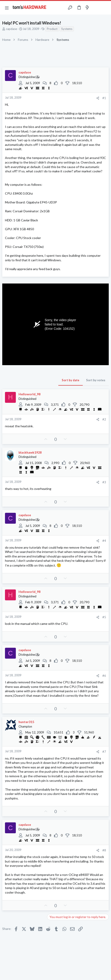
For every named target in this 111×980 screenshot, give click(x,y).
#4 (104, 541)
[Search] (105, 8)
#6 (104, 676)
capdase (11, 29)
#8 (104, 850)
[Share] (98, 98)
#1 (104, 98)
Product (52, 29)
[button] (7, 8)
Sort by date (71, 380)
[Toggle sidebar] (96, 8)
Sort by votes (96, 380)
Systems (67, 29)
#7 (104, 752)
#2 (104, 419)
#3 (104, 482)
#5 (104, 617)
